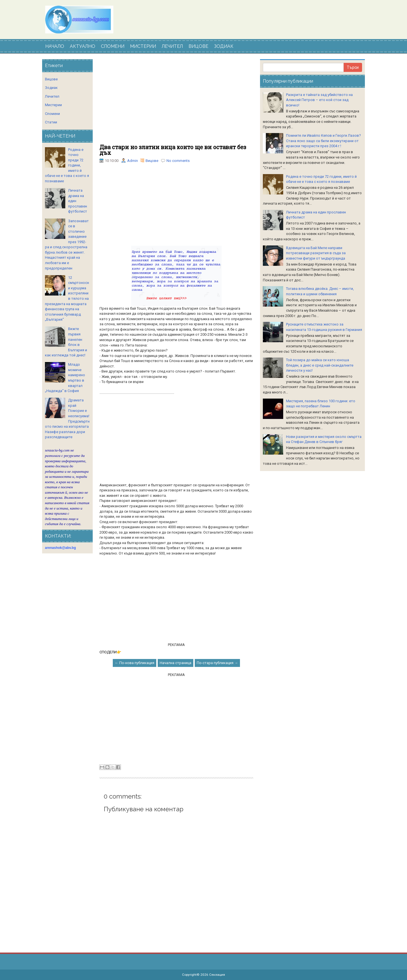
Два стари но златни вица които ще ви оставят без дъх (173, 150)
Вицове (152, 161)
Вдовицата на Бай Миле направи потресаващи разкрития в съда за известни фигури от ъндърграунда (316, 253)
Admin (133, 161)
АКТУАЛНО (83, 46)
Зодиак (51, 88)
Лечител (52, 96)
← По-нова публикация (135, 663)
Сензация (217, 975)
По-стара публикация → (217, 663)
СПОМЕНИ (113, 46)
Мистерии (53, 105)
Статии (51, 122)
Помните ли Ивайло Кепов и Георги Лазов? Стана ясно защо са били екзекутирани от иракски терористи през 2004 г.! (323, 141)
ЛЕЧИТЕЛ (172, 46)
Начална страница (176, 663)
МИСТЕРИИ (143, 46)
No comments (178, 161)
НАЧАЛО (55, 46)
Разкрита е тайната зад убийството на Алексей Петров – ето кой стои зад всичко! (319, 100)
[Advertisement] (176, 102)
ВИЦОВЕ (198, 46)
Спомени (52, 114)
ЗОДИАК (224, 46)
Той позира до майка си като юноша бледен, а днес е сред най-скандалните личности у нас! (320, 365)
